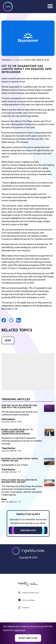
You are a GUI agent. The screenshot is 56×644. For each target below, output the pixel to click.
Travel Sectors (8, 448)
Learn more (20, 630)
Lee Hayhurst (18, 60)
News (8, 341)
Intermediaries (8, 419)
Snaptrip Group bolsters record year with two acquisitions (19, 407)
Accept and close (28, 638)
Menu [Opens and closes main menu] (50, 6)
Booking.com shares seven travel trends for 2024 (20, 460)
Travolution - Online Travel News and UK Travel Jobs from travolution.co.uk (28, 551)
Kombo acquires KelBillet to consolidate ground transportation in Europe (17, 432)
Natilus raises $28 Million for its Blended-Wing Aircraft (19, 481)
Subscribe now (28, 531)
